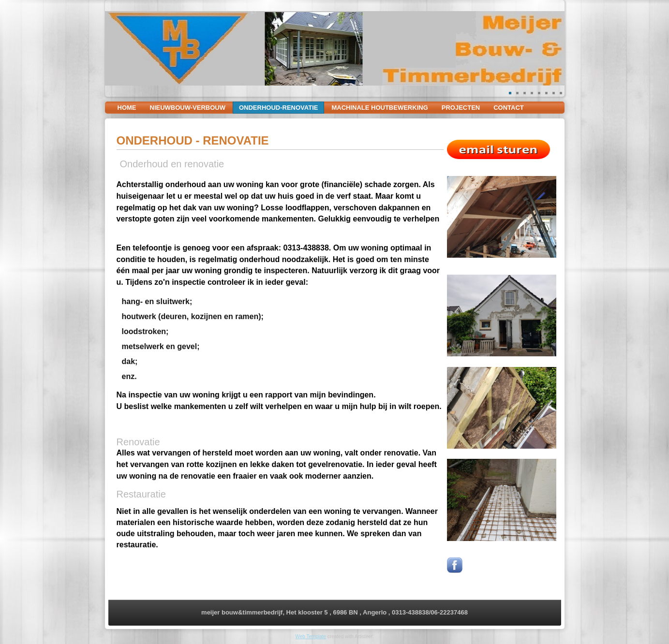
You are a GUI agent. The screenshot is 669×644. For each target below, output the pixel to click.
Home (127, 108)
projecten (461, 108)
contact (509, 108)
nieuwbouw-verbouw (188, 108)
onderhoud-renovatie (278, 108)
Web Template (311, 637)
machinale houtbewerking (379, 108)
